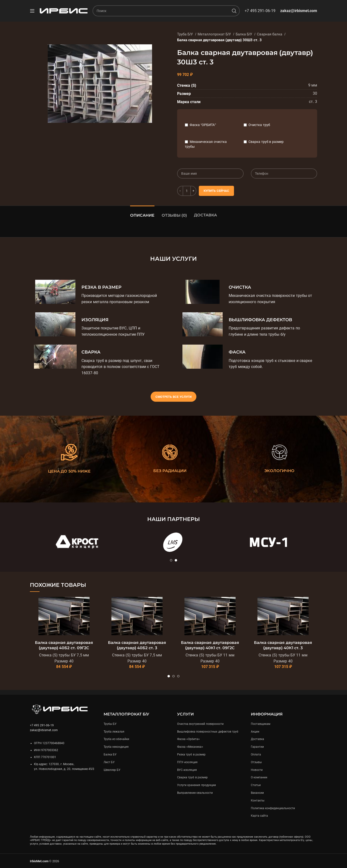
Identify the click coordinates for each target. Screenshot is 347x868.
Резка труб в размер (191, 754)
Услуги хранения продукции (197, 785)
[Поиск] (166, 11)
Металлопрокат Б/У (215, 34)
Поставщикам (261, 724)
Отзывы (256, 762)
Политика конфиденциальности (273, 808)
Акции (255, 732)
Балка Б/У (244, 34)
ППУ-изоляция (187, 762)
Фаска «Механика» (190, 747)
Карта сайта (259, 816)
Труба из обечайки (117, 739)
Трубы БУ (110, 724)
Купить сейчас (216, 191)
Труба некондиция (116, 747)
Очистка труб (259, 125)
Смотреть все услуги (173, 397)
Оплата (256, 754)
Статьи (256, 785)
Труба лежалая (114, 732)
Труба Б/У (186, 34)
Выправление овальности (195, 793)
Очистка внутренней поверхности (200, 724)
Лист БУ (109, 762)
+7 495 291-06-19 (260, 11)
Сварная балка (270, 34)
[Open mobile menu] (32, 11)
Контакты (258, 801)
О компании (259, 777)
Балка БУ (110, 754)
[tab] (142, 213)
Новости (257, 770)
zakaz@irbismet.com (299, 11)
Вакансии (257, 793)
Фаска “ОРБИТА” (203, 125)
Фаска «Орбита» (188, 739)
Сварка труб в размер (266, 142)
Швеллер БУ (112, 770)
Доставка (205, 215)
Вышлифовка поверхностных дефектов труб (208, 732)
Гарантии (257, 747)
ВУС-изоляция (187, 770)
